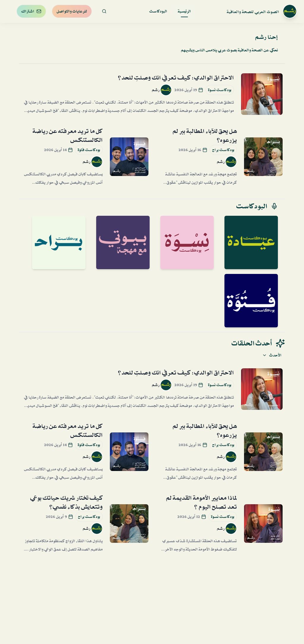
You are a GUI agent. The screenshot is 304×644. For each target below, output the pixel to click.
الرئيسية (184, 12)
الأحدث (272, 355)
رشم (156, 90)
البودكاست (158, 11)
